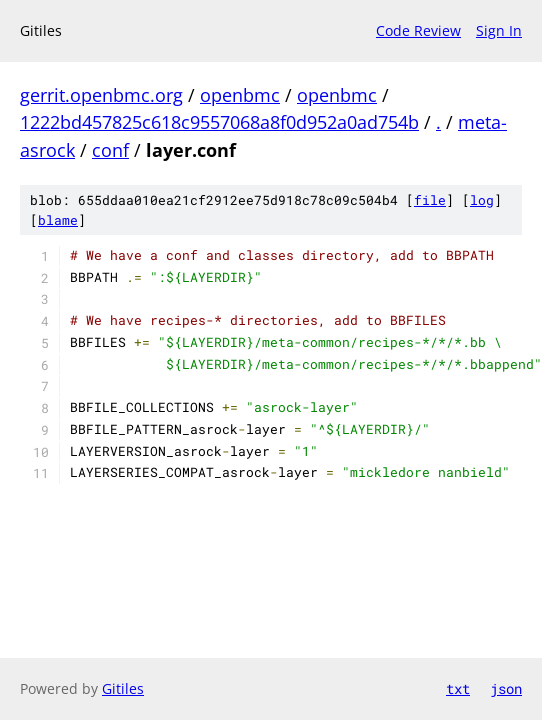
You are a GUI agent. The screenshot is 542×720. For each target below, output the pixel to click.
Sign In (499, 30)
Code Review (418, 30)
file (430, 200)
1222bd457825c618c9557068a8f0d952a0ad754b (219, 122)
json (506, 688)
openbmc (240, 95)
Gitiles (123, 688)
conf (110, 150)
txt (458, 688)
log (482, 200)
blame (58, 220)
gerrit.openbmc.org (101, 95)
